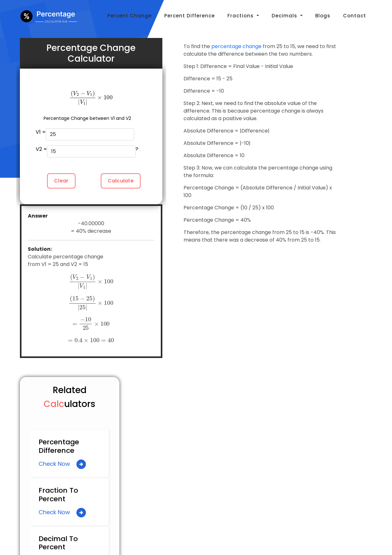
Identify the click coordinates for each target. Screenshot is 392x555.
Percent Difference (190, 16)
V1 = (85, 134)
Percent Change (130, 16)
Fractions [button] (241, 16)
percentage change (236, 46)
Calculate (121, 181)
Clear (61, 181)
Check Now (62, 464)
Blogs (323, 16)
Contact (355, 16)
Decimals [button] (285, 16)
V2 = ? (87, 151)
